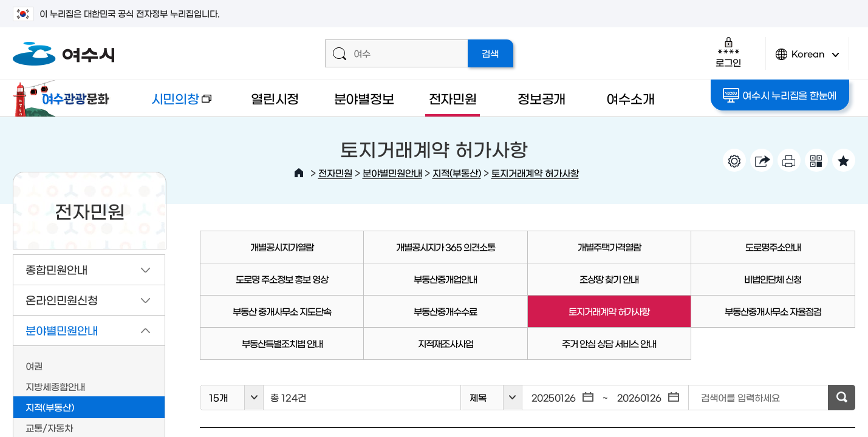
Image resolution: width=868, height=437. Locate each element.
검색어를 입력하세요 (740, 397)
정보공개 (542, 98)
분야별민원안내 (392, 173)
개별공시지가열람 (282, 247)
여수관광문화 (64, 98)
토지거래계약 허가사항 (535, 173)
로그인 (728, 52)
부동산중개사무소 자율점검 (773, 311)
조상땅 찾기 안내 (609, 279)
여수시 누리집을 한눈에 (780, 95)
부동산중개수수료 (445, 311)
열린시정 (275, 98)
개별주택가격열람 (609, 247)
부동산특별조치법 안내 (282, 343)
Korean (807, 59)
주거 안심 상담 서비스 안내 (609, 343)
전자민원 (453, 98)
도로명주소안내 (773, 247)
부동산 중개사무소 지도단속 (282, 311)
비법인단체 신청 (773, 279)
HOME (299, 173)
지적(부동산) (457, 173)
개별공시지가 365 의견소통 (446, 247)
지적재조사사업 (446, 343)
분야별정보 (364, 98)
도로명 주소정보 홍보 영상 (282, 279)
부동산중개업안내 (445, 279)
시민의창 (171, 104)
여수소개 (630, 98)
